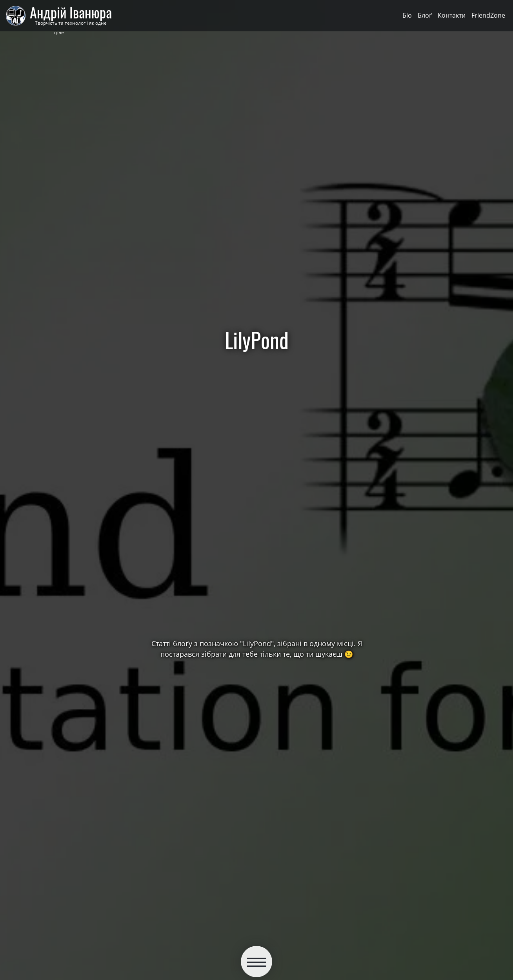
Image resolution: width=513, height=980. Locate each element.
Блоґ (425, 15)
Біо (407, 15)
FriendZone (488, 15)
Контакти (452, 15)
